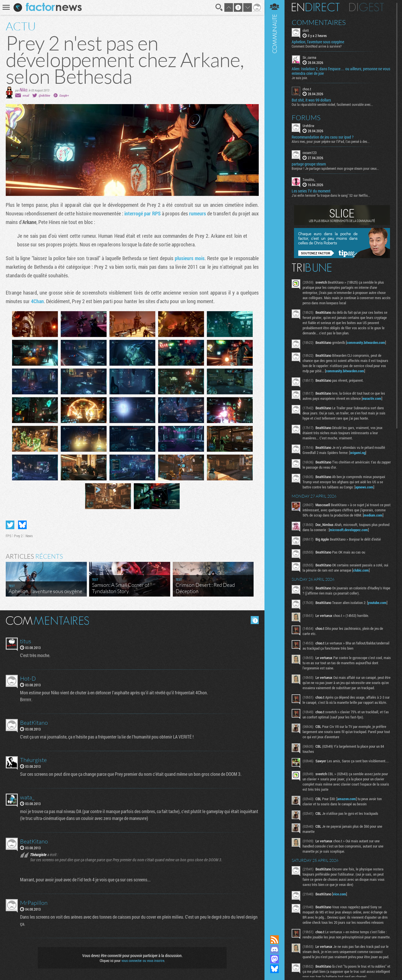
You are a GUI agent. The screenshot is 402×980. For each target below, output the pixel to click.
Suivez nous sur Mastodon (274, 959)
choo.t (307, 89)
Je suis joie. (300, 78)
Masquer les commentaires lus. (255, 620)
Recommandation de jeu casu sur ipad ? (323, 137)
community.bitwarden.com (366, 342)
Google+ (64, 95)
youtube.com (377, 603)
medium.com (373, 515)
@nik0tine (44, 95)
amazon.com (347, 799)
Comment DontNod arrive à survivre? (317, 46)
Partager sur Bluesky (22, 525)
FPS (8, 536)
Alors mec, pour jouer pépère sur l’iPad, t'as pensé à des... (331, 141)
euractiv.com (372, 398)
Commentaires (319, 22)
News (29, 536)
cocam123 (310, 153)
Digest (367, 7)
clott (306, 30)
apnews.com (364, 487)
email (26, 95)
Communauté (274, 462)
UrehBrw (308, 126)
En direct (316, 7)
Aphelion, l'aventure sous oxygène (318, 42)
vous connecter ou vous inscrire (143, 960)
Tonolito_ (309, 180)
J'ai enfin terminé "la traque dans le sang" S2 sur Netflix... (331, 195)
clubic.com (361, 570)
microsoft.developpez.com (349, 530)
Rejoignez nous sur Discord (274, 949)
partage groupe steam (309, 164)
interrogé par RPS (142, 213)
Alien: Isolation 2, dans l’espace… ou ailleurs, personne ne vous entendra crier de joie (341, 71)
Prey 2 (18, 536)
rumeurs (198, 213)
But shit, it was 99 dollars (311, 100)
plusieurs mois (190, 258)
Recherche (219, 7)
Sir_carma (309, 57)
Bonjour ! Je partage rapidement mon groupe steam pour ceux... (335, 168)
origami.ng (358, 453)
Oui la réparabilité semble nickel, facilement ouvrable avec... (332, 104)
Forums (306, 118)
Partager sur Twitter (10, 525)
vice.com (340, 894)
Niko (23, 90)
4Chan (37, 301)
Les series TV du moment (311, 191)
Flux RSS (274, 940)
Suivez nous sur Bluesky (274, 969)
